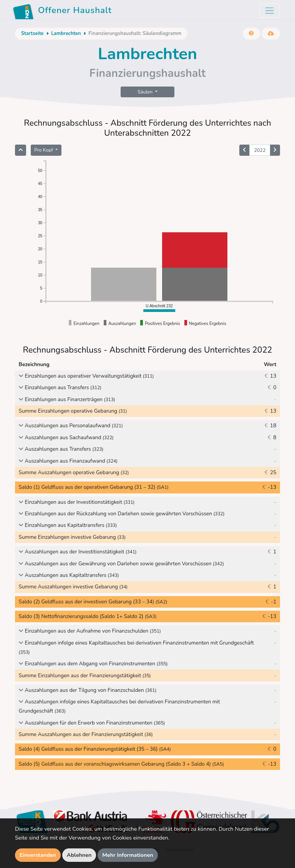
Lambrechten (66, 33)
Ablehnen (79, 855)
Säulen (146, 92)
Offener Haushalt (62, 12)
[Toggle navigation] (269, 11)
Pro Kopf (44, 150)
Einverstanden (38, 855)
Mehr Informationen (128, 855)
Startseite (32, 33)
